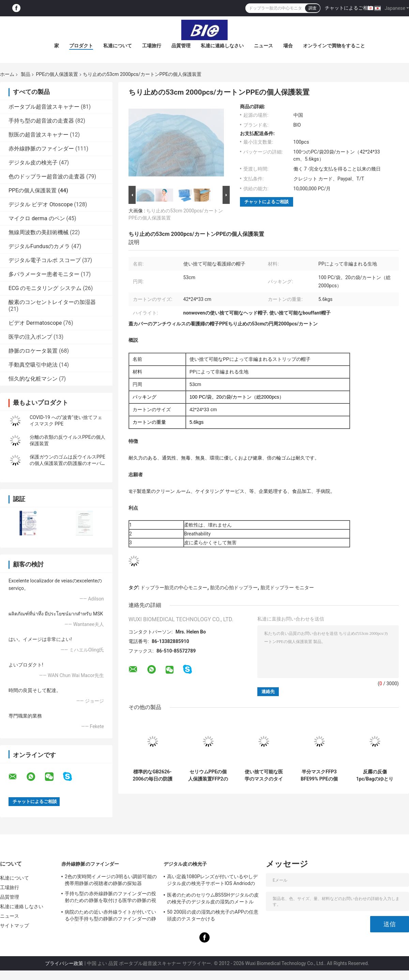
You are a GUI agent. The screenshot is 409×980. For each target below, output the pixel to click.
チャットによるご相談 (349, 8)
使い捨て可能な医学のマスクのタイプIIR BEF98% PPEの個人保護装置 (264, 775)
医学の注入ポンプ (30, 337)
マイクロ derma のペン (37, 218)
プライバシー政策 (64, 963)
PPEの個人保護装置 (57, 74)
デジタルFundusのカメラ (39, 246)
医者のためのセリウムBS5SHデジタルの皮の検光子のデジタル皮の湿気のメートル (213, 898)
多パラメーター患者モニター (44, 274)
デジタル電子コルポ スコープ (45, 260)
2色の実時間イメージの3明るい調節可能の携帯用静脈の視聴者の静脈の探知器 (111, 880)
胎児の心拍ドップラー (234, 588)
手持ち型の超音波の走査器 (41, 121)
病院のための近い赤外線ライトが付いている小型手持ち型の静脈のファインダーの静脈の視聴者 (110, 916)
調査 (313, 8)
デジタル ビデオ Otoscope (41, 204)
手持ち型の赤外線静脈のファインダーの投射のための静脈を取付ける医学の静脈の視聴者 (110, 898)
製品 (26, 74)
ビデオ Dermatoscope (35, 323)
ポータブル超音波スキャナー (44, 107)
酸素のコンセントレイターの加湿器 (52, 302)
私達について (118, 46)
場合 (288, 46)
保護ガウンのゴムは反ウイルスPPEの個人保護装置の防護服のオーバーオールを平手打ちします (68, 463)
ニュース (263, 46)
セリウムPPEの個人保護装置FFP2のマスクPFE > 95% (208, 775)
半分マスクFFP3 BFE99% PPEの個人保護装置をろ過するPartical (319, 775)
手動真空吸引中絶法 (33, 365)
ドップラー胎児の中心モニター (174, 588)
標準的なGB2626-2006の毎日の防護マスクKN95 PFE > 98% (152, 775)
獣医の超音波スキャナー (39, 135)
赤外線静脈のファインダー (41, 149)
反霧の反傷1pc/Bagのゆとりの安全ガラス (375, 775)
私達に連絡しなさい (222, 46)
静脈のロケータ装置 (33, 351)
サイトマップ (14, 926)
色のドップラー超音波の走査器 (47, 176)
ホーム (7, 74)
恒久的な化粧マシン (33, 379)
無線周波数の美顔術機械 (39, 232)
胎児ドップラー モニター (287, 588)
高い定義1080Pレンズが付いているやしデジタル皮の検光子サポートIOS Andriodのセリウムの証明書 (212, 881)
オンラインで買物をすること (334, 46)
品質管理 (181, 46)
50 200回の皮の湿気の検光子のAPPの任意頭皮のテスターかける (213, 915)
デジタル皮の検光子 (33, 163)
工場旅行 (152, 46)
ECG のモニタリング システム (45, 288)
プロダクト (81, 46)
